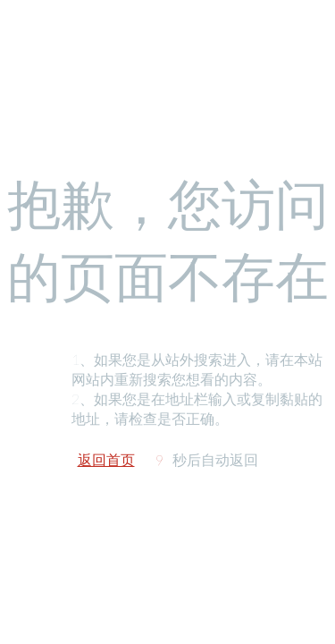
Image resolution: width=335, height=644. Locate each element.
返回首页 (106, 459)
